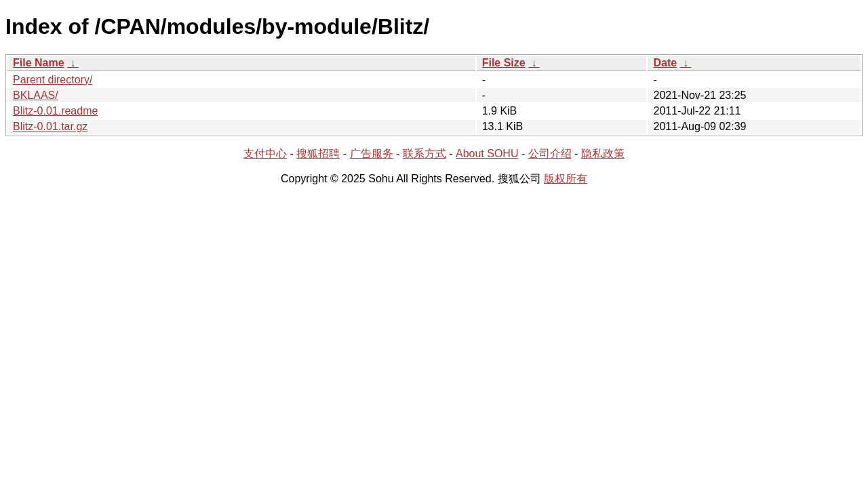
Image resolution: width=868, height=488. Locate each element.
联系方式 (425, 154)
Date (665, 63)
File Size (504, 63)
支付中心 (265, 154)
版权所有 (566, 179)
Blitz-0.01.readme (55, 111)
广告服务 (372, 154)
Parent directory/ (53, 80)
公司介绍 (550, 154)
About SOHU (487, 154)
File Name (39, 63)
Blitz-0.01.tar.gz (50, 126)
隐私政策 (603, 154)
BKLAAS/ (36, 95)
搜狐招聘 (318, 154)
